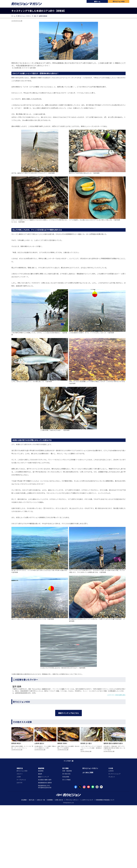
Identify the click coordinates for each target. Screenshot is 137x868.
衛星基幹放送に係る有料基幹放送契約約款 (45, 849)
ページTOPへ (68, 824)
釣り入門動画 (66, 842)
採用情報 (50, 863)
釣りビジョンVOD (22, 834)
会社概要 (24, 863)
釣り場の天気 (66, 837)
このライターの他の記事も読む (116, 695)
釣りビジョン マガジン (25, 16)
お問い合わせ (59, 863)
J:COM (19, 839)
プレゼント (112, 839)
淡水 (35, 16)
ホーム (97, 1)
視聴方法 (20, 831)
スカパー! (20, 837)
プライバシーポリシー (72, 863)
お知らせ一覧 (41, 863)
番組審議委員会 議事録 (45, 845)
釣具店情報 (66, 839)
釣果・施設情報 (67, 834)
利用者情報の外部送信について (105, 863)
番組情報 (41, 831)
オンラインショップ (114, 837)
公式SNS (111, 834)
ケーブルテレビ (21, 842)
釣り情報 (65, 831)
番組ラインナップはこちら (68, 761)
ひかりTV (19, 845)
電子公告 (32, 863)
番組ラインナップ (43, 839)
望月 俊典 (33, 68)
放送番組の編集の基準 (45, 842)
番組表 (40, 837)
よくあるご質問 (88, 835)
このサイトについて (87, 863)
